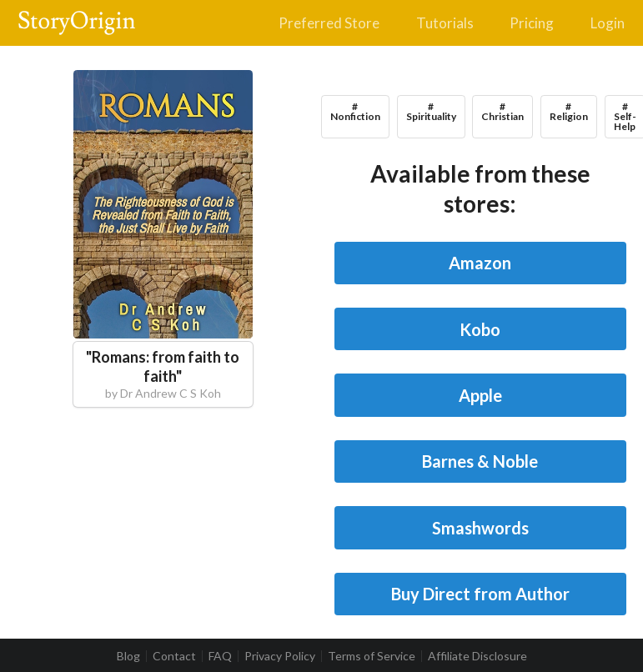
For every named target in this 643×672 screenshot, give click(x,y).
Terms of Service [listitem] (372, 656)
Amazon (480, 263)
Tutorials (445, 23)
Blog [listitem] (128, 656)
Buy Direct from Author (480, 594)
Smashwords (480, 528)
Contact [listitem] (174, 656)
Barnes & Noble (480, 461)
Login (608, 23)
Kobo (480, 329)
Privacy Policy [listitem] (280, 656)
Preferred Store (329, 23)
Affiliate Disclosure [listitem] (477, 656)
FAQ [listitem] (220, 656)
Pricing (532, 23)
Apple (480, 395)
